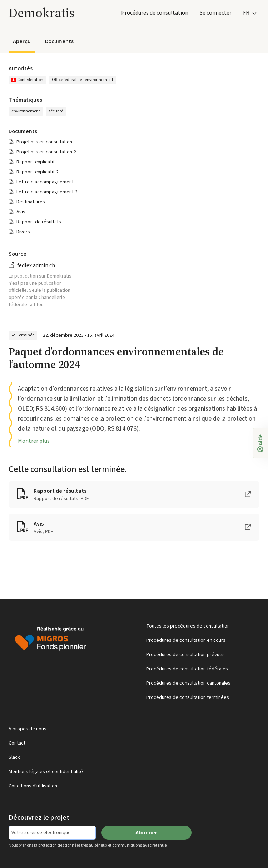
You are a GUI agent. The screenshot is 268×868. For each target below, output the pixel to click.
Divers (23, 232)
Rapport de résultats (39, 222)
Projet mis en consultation (44, 142)
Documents (59, 41)
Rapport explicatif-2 (38, 172)
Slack (14, 757)
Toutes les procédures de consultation (188, 626)
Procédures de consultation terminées (188, 697)
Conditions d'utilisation (33, 786)
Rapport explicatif (36, 162)
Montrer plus (34, 441)
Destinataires (31, 202)
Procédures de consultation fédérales (187, 669)
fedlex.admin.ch (36, 265)
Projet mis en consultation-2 (46, 152)
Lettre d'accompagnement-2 (47, 192)
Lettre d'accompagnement (45, 182)
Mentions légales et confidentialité (46, 772)
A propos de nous (28, 729)
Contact (17, 743)
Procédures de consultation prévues (185, 655)
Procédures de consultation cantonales (188, 683)
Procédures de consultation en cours (186, 640)
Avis (21, 212)
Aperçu (22, 41)
